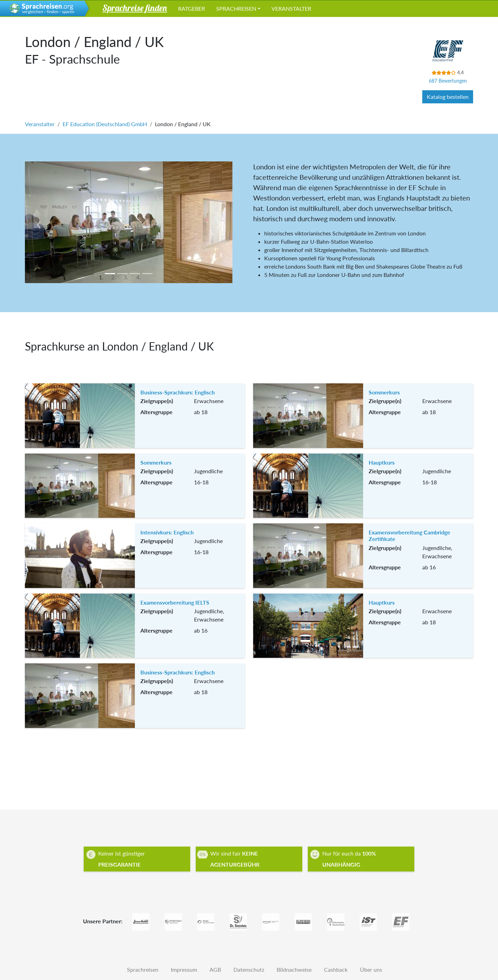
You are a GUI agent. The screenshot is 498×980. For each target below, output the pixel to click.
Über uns (371, 969)
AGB (215, 969)
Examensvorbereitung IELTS (175, 602)
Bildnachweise (294, 969)
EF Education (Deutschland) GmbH (105, 124)
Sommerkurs (384, 392)
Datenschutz (249, 969)
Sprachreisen (236, 8)
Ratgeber (192, 8)
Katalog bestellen (448, 97)
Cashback (336, 969)
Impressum (184, 969)
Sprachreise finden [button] (135, 8)
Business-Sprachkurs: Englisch (178, 392)
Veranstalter (291, 8)
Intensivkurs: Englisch (167, 532)
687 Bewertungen (448, 81)
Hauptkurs (382, 462)
